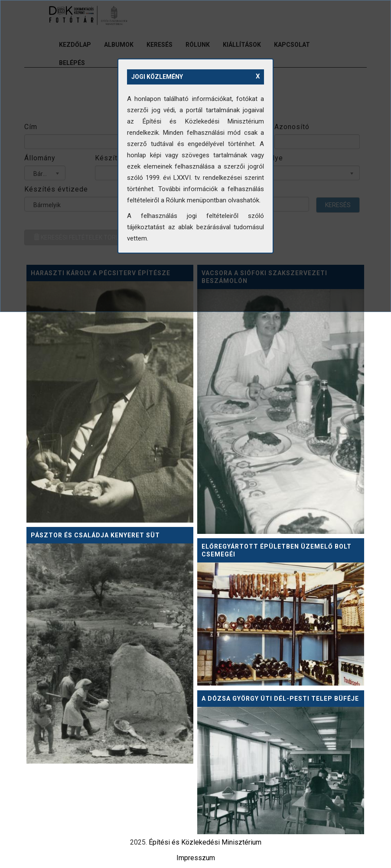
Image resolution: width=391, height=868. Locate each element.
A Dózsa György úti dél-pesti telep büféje (280, 699)
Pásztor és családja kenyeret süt (95, 535)
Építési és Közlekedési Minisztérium (205, 842)
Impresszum (196, 858)
